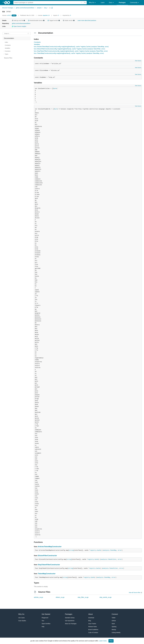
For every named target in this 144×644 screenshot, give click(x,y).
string (71, 550)
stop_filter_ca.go (83, 597)
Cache (99, 550)
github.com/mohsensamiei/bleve (25, 8)
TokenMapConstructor (47, 574)
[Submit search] (85, 3)
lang (45, 8)
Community (135, 3)
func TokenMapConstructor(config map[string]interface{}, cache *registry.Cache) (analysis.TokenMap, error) (69, 53)
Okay (111, 641)
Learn (103, 3)
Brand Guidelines (93, 630)
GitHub (114, 621)
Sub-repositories (70, 621)
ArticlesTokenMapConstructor (50, 547)
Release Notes (93, 627)
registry (93, 550)
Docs (112, 3)
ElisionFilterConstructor (47, 556)
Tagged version (54, 20)
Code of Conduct (93, 633)
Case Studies (22, 621)
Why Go (93, 3)
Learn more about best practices (87, 20)
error (120, 550)
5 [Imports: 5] (56, 15)
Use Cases (21, 618)
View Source (138, 61)
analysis (39, 8)
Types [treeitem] (7, 54)
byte (55, 89)
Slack (113, 624)
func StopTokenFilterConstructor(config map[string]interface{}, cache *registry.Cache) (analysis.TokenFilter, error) (71, 51)
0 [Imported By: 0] (67, 15)
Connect (115, 614)
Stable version (69, 20)
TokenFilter (112, 559)
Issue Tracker (92, 624)
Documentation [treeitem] (9, 38)
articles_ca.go (39, 597)
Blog (90, 621)
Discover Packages (8, 8)
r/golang (114, 627)
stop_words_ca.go (106, 597)
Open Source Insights (19, 26)
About (91, 614)
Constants (37, 42)
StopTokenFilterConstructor (49, 565)
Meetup (114, 630)
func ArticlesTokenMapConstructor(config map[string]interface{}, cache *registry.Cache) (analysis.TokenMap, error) (71, 47)
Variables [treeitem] (7, 48)
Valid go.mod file (18, 20)
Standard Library (70, 618)
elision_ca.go (60, 597)
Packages (122, 3)
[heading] (8, 3)
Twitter (114, 618)
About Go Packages (71, 624)
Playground (45, 618)
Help (43, 627)
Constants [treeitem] (8, 45)
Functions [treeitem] (8, 51)
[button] (13, 20)
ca (50, 8)
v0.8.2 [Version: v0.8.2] (7, 15)
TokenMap (113, 550)
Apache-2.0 (46, 15)
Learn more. (103, 641)
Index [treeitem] (6, 42)
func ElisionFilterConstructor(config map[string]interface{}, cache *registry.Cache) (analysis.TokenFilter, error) (70, 49)
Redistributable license (36, 20)
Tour (43, 621)
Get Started (46, 614)
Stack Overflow (46, 624)
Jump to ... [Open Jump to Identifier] (7, 34)
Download (91, 618)
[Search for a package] (48, 3)
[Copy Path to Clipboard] (52, 8)
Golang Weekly (116, 633)
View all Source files (135, 593)
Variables (37, 44)
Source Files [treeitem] (8, 58)
